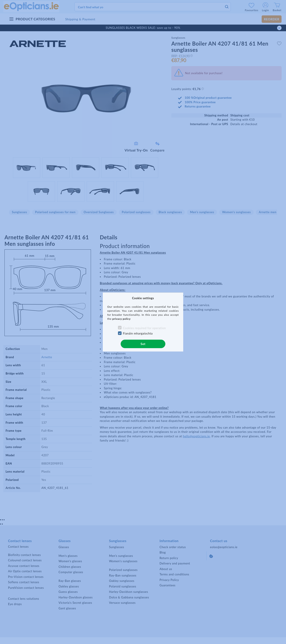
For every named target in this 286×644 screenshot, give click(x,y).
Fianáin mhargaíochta (138, 333)
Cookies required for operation (144, 328)
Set (143, 344)
